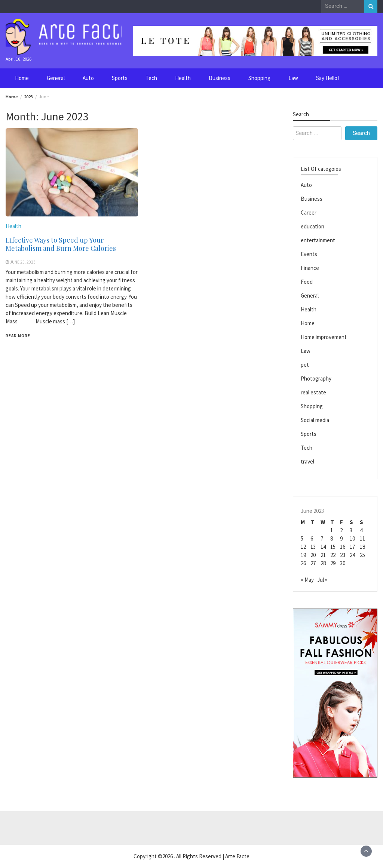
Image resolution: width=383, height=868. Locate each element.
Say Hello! (327, 78)
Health (183, 78)
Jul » (322, 580)
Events (309, 254)
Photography (316, 378)
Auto (88, 78)
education (312, 226)
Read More (18, 336)
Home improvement (324, 337)
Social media (315, 420)
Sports (120, 78)
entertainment (318, 240)
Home (22, 78)
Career (309, 213)
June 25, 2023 (23, 262)
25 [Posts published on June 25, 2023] (362, 555)
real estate (313, 392)
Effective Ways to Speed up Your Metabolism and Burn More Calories (61, 244)
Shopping (259, 78)
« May (307, 580)
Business (220, 78)
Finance (310, 268)
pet (305, 365)
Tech (151, 78)
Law (293, 78)
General (56, 78)
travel (307, 461)
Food (307, 282)
